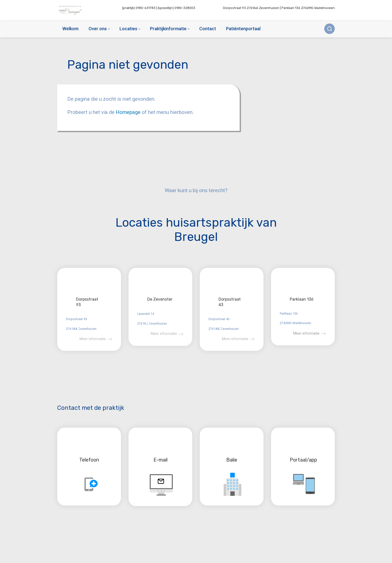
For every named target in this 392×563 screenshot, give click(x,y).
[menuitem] (70, 29)
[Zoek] (329, 29)
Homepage (129, 112)
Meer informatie (93, 339)
